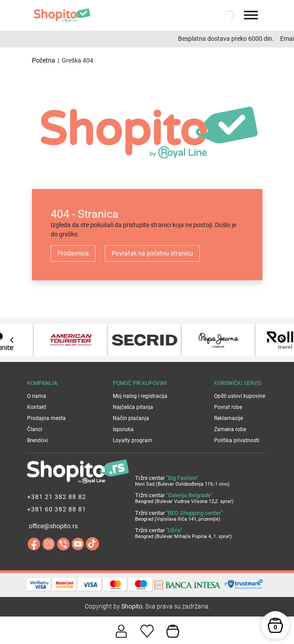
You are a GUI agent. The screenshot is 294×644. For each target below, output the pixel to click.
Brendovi (38, 440)
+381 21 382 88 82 (57, 497)
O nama (37, 396)
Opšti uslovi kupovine (240, 396)
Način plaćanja (131, 418)
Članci (35, 429)
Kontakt (37, 407)
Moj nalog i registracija (140, 396)
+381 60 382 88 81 (57, 509)
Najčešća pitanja (133, 407)
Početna (44, 60)
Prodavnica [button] (73, 253)
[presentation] (12, 340)
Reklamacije (228, 418)
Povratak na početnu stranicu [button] (152, 253)
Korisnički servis (238, 383)
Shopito (132, 606)
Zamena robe (230, 429)
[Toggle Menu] (251, 15)
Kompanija (42, 383)
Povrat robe (228, 407)
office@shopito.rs (53, 526)
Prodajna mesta (46, 418)
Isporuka (123, 429)
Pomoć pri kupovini (140, 383)
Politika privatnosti (237, 440)
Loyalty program (133, 440)
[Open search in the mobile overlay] (229, 15)
